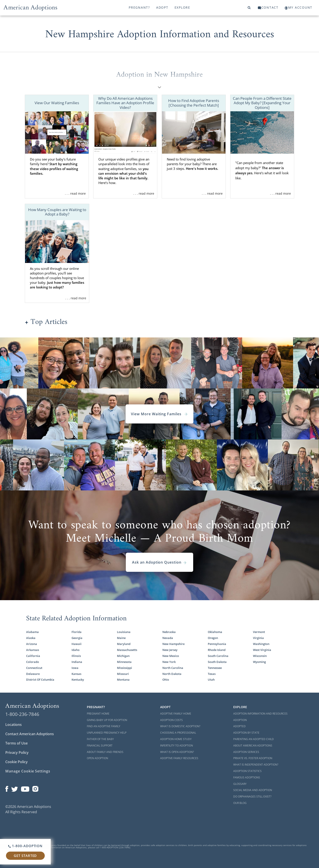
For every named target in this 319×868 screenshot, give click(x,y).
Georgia (77, 638)
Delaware (33, 674)
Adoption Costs (171, 720)
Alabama (32, 632)
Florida (77, 632)
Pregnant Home (98, 714)
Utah (211, 680)
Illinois (76, 656)
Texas (212, 674)
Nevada (168, 638)
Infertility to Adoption (177, 746)
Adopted (239, 726)
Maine (121, 638)
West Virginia (262, 650)
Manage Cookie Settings (28, 771)
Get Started (25, 856)
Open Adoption (97, 758)
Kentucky (78, 680)
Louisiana (124, 632)
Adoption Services (246, 752)
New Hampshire (173, 644)
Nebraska (169, 632)
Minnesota (124, 662)
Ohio (166, 680)
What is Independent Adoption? (256, 765)
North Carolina (173, 668)
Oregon (213, 638)
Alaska (31, 638)
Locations (14, 725)
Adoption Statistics (247, 771)
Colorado (33, 662)
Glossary (240, 784)
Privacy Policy (17, 752)
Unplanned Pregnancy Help (107, 733)
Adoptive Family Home (176, 714)
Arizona (32, 644)
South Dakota (217, 662)
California (33, 656)
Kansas (76, 674)
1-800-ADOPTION (25, 846)
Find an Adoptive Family (104, 726)
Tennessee (215, 668)
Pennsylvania (217, 644)
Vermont (259, 632)
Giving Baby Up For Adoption (107, 720)
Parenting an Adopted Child (254, 739)
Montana (123, 680)
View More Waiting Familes (159, 414)
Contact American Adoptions (30, 734)
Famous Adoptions (247, 777)
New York (169, 662)
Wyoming (259, 662)
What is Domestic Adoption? (180, 726)
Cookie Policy (17, 762)
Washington (261, 644)
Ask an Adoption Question (159, 562)
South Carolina (218, 656)
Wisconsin (260, 656)
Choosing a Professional (178, 733)
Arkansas (33, 650)
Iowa (75, 668)
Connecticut (34, 668)
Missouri (123, 674)
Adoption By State (246, 733)
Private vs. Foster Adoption (253, 758)
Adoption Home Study (176, 739)
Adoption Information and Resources (260, 714)
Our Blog (240, 803)
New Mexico (171, 656)
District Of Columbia (40, 680)
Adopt (162, 7)
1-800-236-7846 (22, 714)
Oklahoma (215, 632)
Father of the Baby (100, 739)
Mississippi (124, 668)
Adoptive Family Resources (179, 758)
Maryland (124, 644)
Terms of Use (17, 743)
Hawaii (77, 644)
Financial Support (100, 746)
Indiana (77, 662)
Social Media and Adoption (253, 790)
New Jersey (170, 650)
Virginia (258, 638)
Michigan (123, 656)
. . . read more (75, 193)
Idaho (76, 650)
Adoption (240, 720)
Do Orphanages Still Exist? (252, 796)
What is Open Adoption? (177, 752)
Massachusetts (127, 650)
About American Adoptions (253, 746)
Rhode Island (217, 650)
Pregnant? (139, 7)
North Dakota (172, 674)
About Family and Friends (105, 752)
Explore (182, 7)
